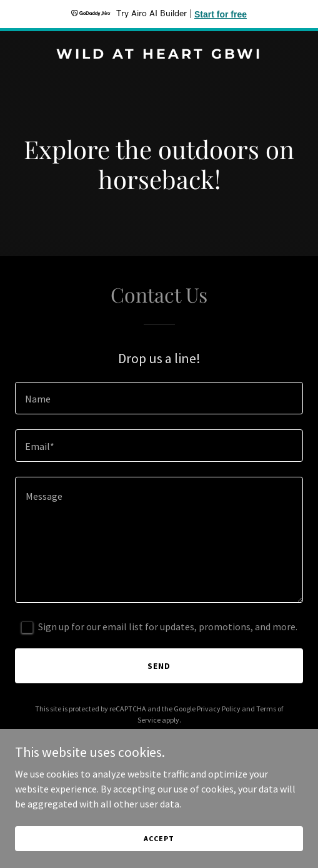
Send (159, 666)
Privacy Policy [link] (219, 709)
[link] (159, 55)
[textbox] (159, 398)
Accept (159, 838)
